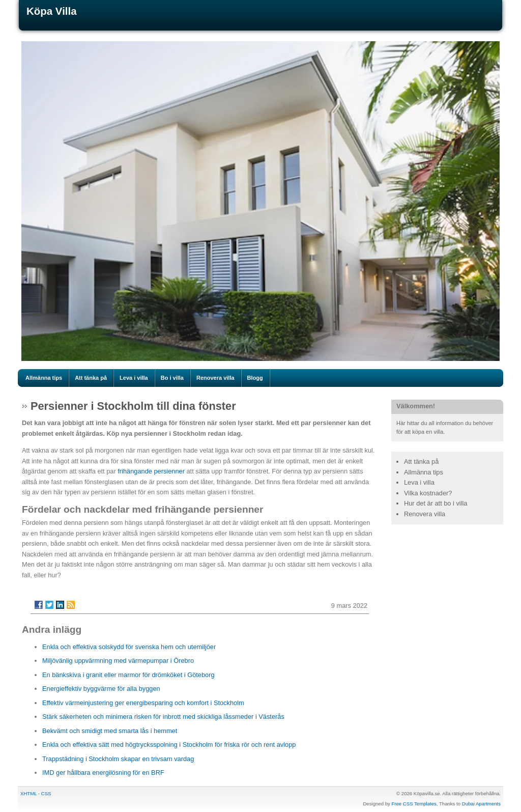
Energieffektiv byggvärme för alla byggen (101, 689)
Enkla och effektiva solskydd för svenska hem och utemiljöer (129, 647)
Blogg (255, 378)
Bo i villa (172, 378)
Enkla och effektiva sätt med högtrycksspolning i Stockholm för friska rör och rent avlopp (169, 745)
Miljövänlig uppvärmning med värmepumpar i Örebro (118, 661)
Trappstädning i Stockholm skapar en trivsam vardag (118, 759)
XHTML (28, 793)
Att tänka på (91, 378)
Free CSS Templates (414, 804)
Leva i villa (134, 378)
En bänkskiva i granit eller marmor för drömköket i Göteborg (128, 675)
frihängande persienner (151, 471)
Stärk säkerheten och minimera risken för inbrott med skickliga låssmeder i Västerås (163, 717)
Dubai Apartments (481, 804)
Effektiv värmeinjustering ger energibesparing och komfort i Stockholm (143, 703)
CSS (46, 793)
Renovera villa (215, 378)
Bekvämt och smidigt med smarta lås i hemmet (110, 731)
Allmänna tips (44, 378)
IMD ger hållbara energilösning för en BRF (103, 773)
